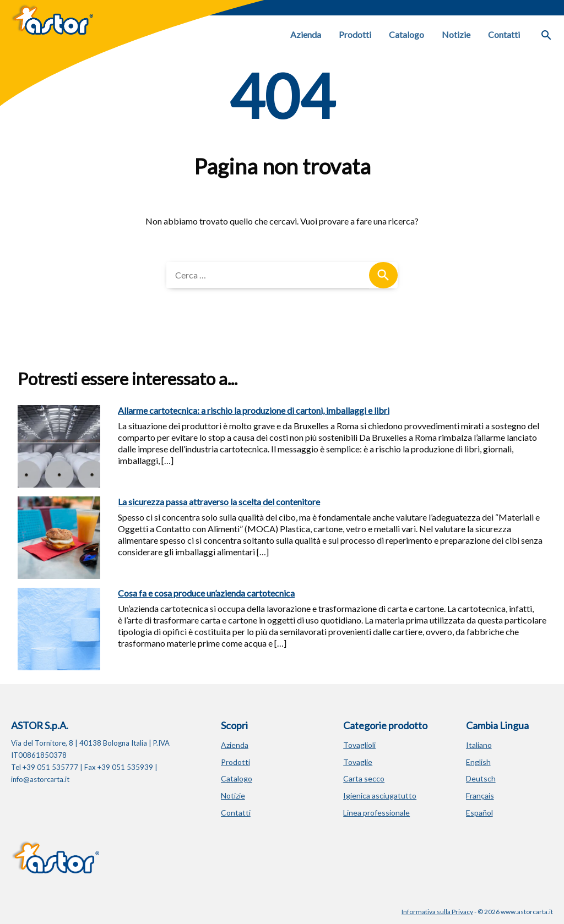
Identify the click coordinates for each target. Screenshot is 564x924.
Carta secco (364, 778)
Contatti (504, 34)
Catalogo (406, 34)
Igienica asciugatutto (380, 795)
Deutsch (481, 778)
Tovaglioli (359, 745)
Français (480, 795)
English (478, 762)
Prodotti (355, 34)
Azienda (306, 34)
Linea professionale (376, 813)
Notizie (456, 34)
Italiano (479, 745)
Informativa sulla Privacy (437, 912)
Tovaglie (358, 762)
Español (479, 813)
